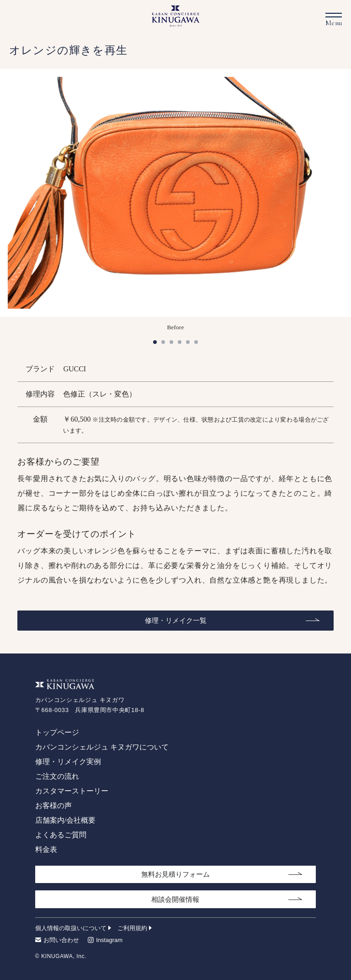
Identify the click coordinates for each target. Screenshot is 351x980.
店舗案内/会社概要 (65, 820)
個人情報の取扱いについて (71, 928)
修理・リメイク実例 (68, 762)
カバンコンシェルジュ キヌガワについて (102, 747)
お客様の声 (53, 806)
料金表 (46, 849)
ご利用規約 (132, 928)
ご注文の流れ (57, 776)
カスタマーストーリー (72, 791)
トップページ (57, 732)
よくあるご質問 (61, 835)
